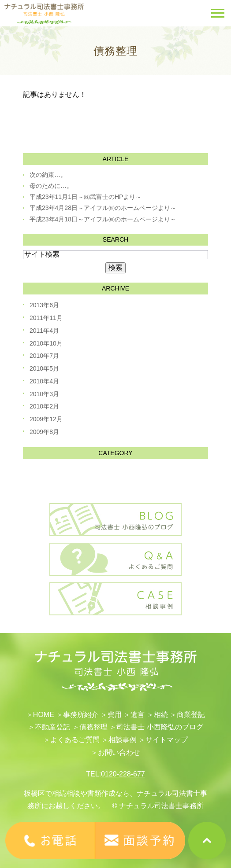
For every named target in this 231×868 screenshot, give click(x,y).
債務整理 (93, 727)
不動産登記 (52, 727)
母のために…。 (51, 186)
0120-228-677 (123, 774)
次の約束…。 (48, 175)
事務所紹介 (81, 715)
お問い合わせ (119, 752)
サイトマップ (167, 740)
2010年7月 (44, 356)
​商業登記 (191, 715)
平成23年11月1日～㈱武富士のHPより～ (86, 197)
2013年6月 (44, 305)
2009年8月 (44, 432)
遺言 (138, 715)
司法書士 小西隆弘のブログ (160, 727)
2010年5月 (44, 368)
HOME (44, 715)
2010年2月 (44, 406)
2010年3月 (44, 394)
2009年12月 (46, 419)
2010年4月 (44, 381)
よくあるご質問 (75, 740)
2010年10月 (46, 343)
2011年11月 (46, 318)
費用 (115, 715)
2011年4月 (44, 331)
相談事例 (123, 740)
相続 (161, 715)
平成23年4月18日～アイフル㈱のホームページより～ (103, 219)
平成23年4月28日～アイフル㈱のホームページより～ (103, 208)
